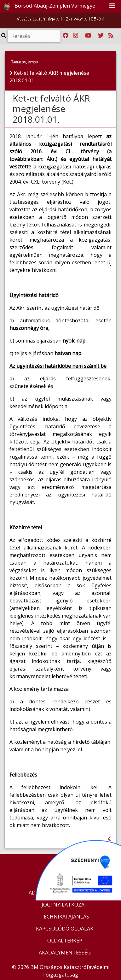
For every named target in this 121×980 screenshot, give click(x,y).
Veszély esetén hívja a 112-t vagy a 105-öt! (60, 19)
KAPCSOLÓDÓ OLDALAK (65, 929)
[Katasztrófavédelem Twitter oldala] (101, 36)
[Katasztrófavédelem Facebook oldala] (66, 36)
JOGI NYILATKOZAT (65, 905)
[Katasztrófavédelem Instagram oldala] (76, 36)
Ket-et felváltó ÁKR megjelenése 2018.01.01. (51, 109)
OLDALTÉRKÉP (65, 941)
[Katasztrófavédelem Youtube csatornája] (88, 36)
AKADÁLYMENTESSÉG (65, 953)
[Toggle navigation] (112, 6)
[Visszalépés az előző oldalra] (109, 839)
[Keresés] (34, 36)
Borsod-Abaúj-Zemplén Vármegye (48, 6)
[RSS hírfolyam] (111, 36)
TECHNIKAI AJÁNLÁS (65, 917)
